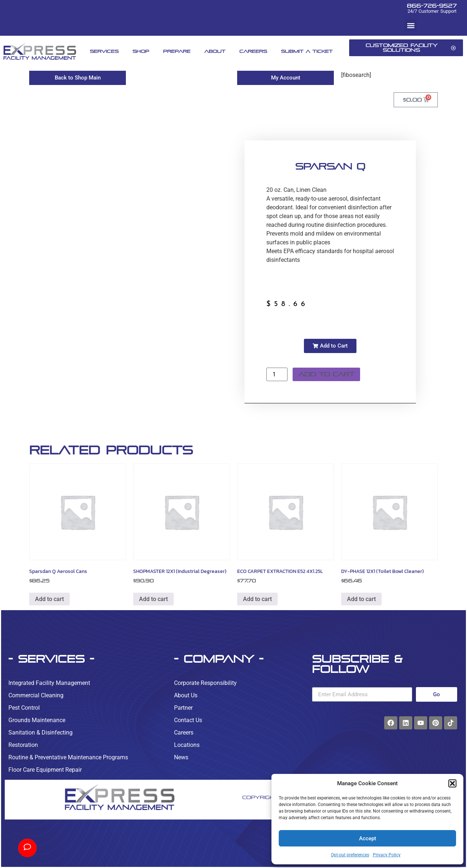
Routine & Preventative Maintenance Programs (68, 757)
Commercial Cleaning (36, 695)
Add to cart (326, 374)
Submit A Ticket (307, 51)
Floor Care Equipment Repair (45, 770)
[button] (452, 783)
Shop (141, 51)
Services (104, 51)
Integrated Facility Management (49, 683)
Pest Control (24, 708)
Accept (368, 838)
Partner (183, 708)
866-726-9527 (432, 6)
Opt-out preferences (350, 855)
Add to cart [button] (49, 599)
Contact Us (188, 720)
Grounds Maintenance (37, 720)
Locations (187, 745)
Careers (253, 51)
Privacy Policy (387, 855)
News (181, 757)
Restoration (23, 745)
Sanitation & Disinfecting (40, 733)
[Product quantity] (277, 374)
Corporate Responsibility (205, 683)
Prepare (177, 51)
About (215, 51)
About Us (186, 695)
